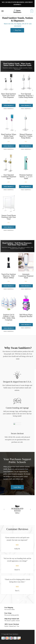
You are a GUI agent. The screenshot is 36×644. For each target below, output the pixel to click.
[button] (4, 509)
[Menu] (4, 11)
